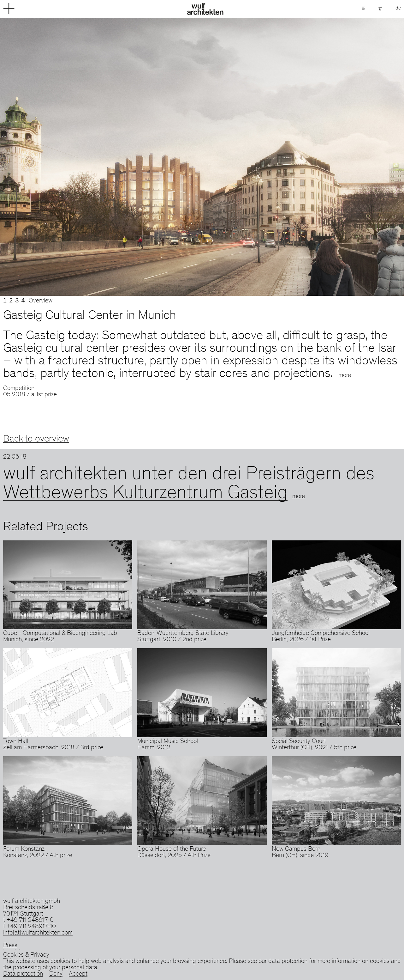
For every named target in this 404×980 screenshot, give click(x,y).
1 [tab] (5, 300)
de (398, 8)
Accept (78, 974)
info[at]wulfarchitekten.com (38, 933)
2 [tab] (11, 300)
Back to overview (36, 439)
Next (303, 157)
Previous (101, 157)
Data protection (23, 974)
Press (10, 946)
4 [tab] (23, 300)
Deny (56, 974)
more (345, 376)
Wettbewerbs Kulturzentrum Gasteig (145, 494)
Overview (41, 301)
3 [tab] (17, 300)
